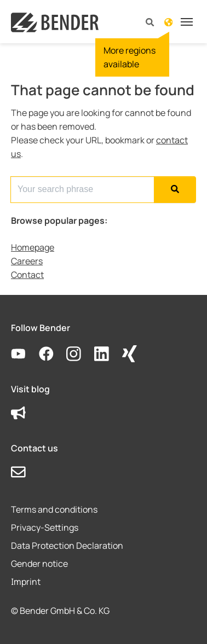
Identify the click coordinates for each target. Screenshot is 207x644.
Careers (27, 261)
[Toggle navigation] (187, 22)
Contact (27, 275)
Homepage (33, 247)
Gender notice (39, 564)
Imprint (26, 582)
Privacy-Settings (45, 527)
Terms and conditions (54, 509)
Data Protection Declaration (67, 546)
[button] (150, 22)
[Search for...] (82, 190)
